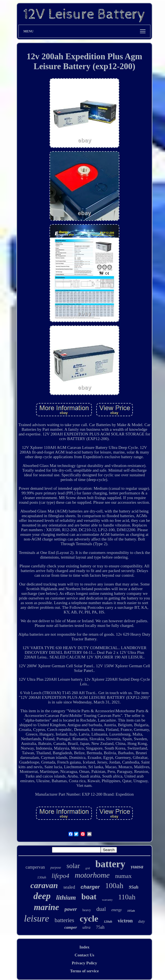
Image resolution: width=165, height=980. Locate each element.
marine (46, 907)
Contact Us (84, 955)
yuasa (137, 867)
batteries (64, 920)
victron (125, 921)
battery (110, 864)
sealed (69, 887)
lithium (66, 897)
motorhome (92, 875)
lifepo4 (61, 876)
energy (117, 910)
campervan (35, 867)
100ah (114, 886)
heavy (87, 910)
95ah (134, 887)
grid (88, 868)
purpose (56, 868)
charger (90, 887)
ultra (86, 927)
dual (101, 909)
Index (85, 947)
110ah (127, 897)
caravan (44, 885)
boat (89, 897)
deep (42, 896)
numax (123, 876)
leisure (36, 918)
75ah (100, 927)
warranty (107, 900)
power (71, 909)
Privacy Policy (84, 963)
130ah (42, 877)
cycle (89, 919)
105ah (131, 911)
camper (71, 927)
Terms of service (84, 971)
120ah (108, 922)
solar (73, 866)
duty (142, 921)
